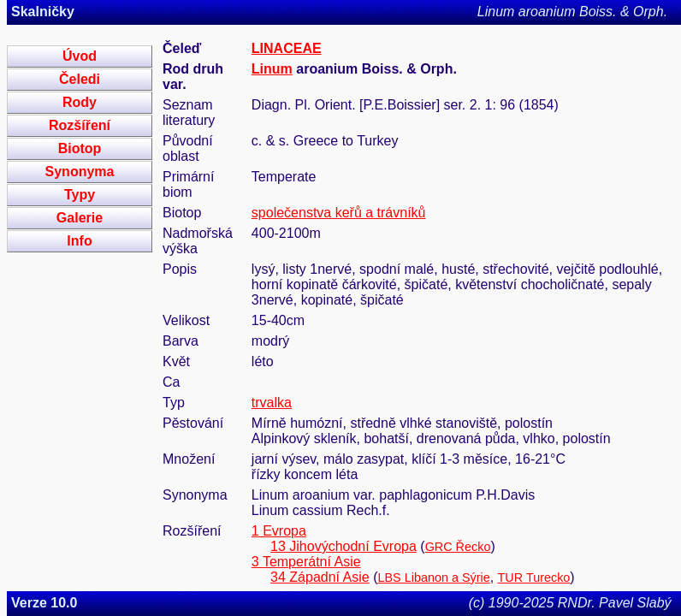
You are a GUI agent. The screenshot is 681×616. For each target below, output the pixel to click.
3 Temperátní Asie (306, 562)
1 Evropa (279, 531)
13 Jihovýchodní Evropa (343, 546)
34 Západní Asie (320, 577)
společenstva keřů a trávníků (339, 213)
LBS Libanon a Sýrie (433, 577)
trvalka (272, 403)
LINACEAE (287, 48)
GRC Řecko (458, 547)
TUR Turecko (534, 577)
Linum (272, 69)
